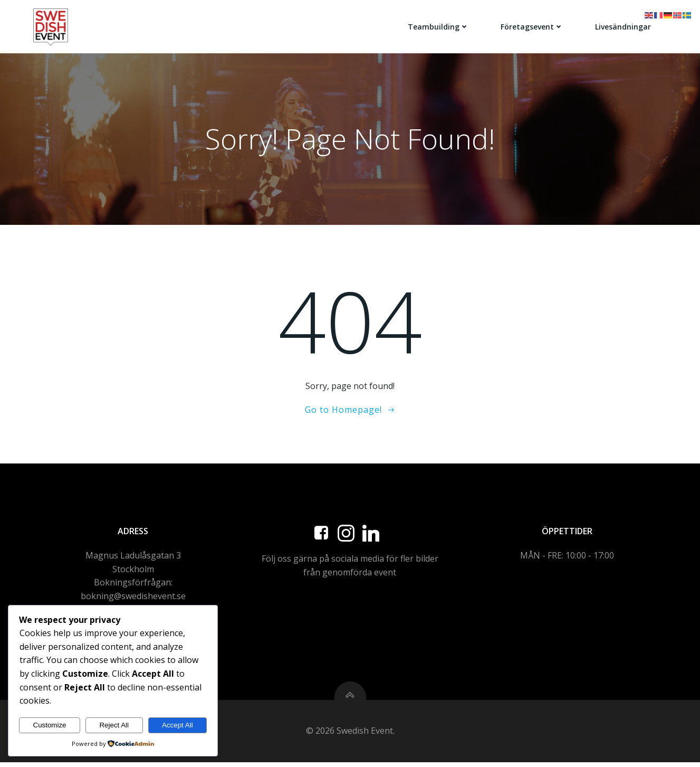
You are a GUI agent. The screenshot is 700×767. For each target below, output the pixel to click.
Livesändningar (624, 26)
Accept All (178, 725)
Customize (50, 725)
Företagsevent (533, 26)
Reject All (114, 725)
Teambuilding (439, 26)
